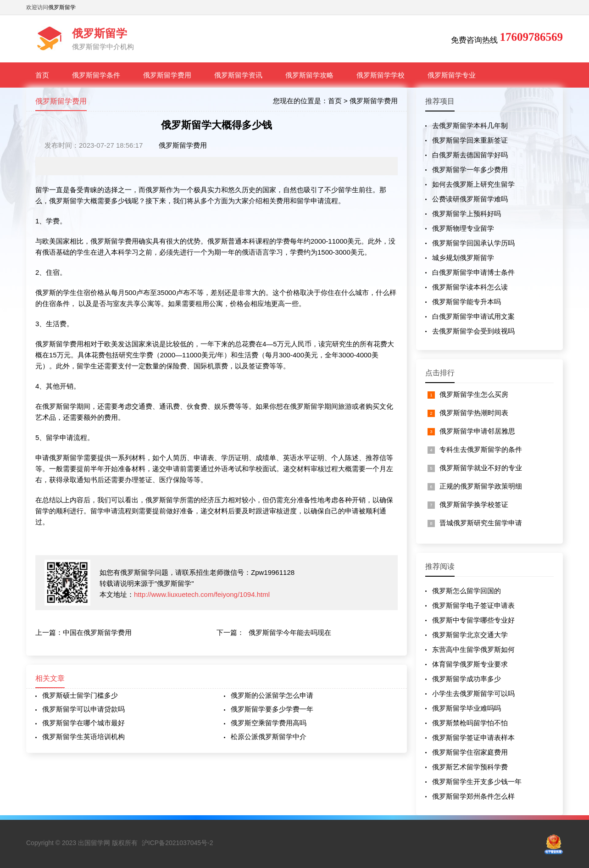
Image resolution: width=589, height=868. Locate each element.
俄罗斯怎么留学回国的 (467, 591)
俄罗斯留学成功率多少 (467, 679)
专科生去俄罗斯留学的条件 (481, 449)
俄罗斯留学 (62, 7)
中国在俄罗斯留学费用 (97, 632)
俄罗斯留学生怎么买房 (474, 394)
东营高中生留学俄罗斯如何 (473, 649)
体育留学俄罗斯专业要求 (470, 664)
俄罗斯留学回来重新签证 (470, 140)
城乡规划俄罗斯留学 (463, 258)
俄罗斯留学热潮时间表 (474, 413)
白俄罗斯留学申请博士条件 (473, 272)
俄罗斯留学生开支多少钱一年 (477, 782)
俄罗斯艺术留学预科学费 (470, 767)
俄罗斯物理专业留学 (463, 228)
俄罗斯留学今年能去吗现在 (290, 632)
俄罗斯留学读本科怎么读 (470, 287)
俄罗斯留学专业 (452, 75)
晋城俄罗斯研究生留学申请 (481, 523)
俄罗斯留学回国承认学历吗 (473, 243)
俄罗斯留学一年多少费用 (470, 170)
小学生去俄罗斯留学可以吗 (473, 693)
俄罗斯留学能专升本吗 (467, 302)
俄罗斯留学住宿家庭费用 (470, 752)
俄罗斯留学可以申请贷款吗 (83, 709)
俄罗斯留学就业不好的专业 (481, 468)
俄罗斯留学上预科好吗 (467, 214)
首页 (42, 75)
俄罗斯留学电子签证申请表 (473, 605)
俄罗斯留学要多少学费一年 (272, 709)
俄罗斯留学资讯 (238, 75)
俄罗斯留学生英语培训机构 (83, 737)
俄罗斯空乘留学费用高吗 (269, 723)
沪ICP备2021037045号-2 (178, 843)
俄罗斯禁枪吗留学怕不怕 (470, 723)
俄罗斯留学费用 (167, 75)
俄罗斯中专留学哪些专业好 (473, 620)
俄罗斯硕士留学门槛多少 (80, 695)
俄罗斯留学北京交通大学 (470, 635)
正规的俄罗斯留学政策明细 (481, 486)
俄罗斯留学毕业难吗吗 (467, 708)
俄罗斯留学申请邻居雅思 (477, 431)
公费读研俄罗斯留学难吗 (470, 199)
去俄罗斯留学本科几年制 (470, 125)
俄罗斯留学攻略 (309, 75)
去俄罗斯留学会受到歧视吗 (473, 331)
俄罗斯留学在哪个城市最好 (83, 723)
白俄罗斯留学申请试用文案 (473, 316)
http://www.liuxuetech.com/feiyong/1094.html (202, 594)
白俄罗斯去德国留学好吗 (470, 155)
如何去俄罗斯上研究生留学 (473, 184)
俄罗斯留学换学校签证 (474, 504)
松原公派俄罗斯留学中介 (269, 737)
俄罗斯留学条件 (96, 75)
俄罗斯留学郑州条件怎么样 (473, 796)
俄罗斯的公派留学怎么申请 (272, 695)
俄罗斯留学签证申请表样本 (473, 737)
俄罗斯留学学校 (381, 75)
